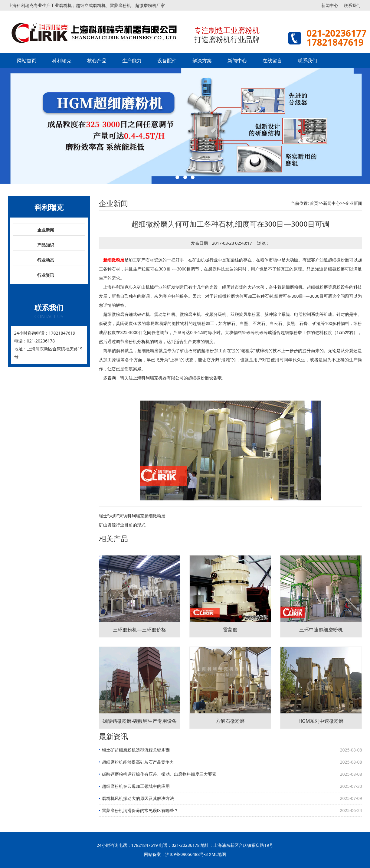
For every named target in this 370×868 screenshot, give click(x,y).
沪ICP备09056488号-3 (187, 854)
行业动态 (46, 260)
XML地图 (218, 854)
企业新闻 (46, 230)
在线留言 (272, 61)
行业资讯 (46, 275)
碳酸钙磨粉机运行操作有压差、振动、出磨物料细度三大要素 (159, 774)
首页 (314, 203)
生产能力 (132, 61)
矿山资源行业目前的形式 (122, 525)
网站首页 (27, 61)
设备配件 (167, 61)
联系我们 (352, 5)
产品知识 (46, 245)
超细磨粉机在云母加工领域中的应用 (136, 786)
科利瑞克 (62, 61)
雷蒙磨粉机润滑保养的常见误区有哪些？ (140, 810)
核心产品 (97, 61)
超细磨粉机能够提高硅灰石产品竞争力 (138, 762)
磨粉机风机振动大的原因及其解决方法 (138, 798)
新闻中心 (330, 5)
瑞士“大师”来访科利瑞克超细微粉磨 (132, 516)
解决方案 (202, 61)
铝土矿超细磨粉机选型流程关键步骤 (136, 750)
